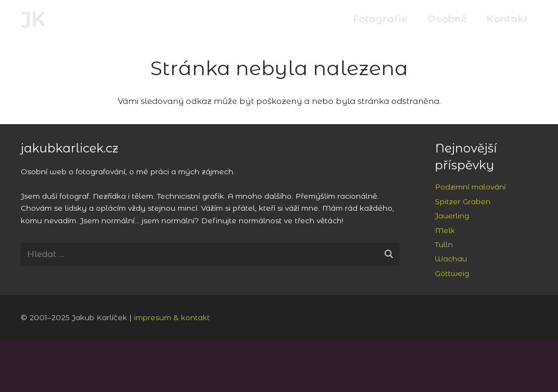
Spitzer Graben (463, 201)
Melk (445, 230)
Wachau (451, 259)
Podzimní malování (470, 187)
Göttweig (452, 273)
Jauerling (452, 216)
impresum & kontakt (172, 317)
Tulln (444, 244)
